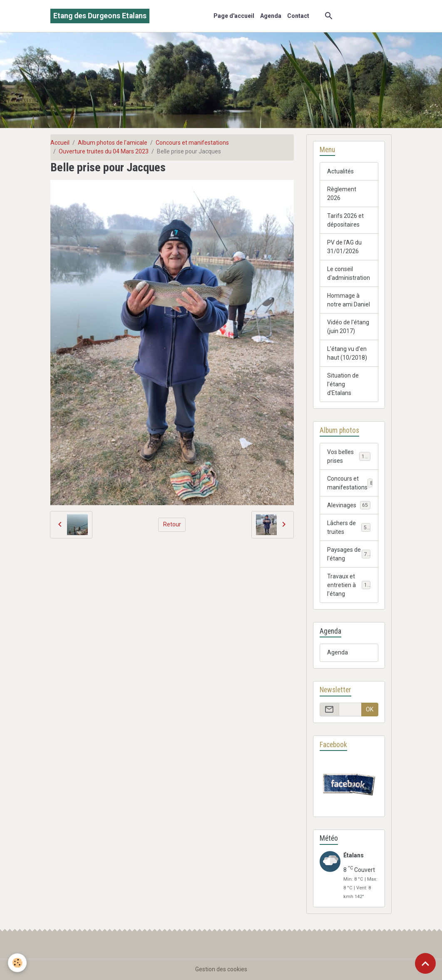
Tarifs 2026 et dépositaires (345, 220)
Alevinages (349, 505)
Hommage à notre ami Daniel (349, 300)
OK (370, 709)
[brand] (100, 16)
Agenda (271, 16)
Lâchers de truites (349, 527)
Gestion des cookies (221, 969)
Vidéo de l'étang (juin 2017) (348, 327)
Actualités (340, 171)
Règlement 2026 (342, 194)
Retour (172, 524)
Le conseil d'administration (349, 273)
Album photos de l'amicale (113, 143)
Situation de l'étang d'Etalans (343, 384)
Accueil (60, 143)
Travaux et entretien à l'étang (350, 585)
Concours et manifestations (192, 143)
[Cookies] (18, 963)
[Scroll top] (425, 963)
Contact (298, 16)
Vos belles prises (349, 456)
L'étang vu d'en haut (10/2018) (347, 353)
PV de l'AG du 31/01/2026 (344, 247)
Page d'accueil (234, 16)
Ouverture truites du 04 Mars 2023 (104, 151)
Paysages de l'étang (349, 554)
